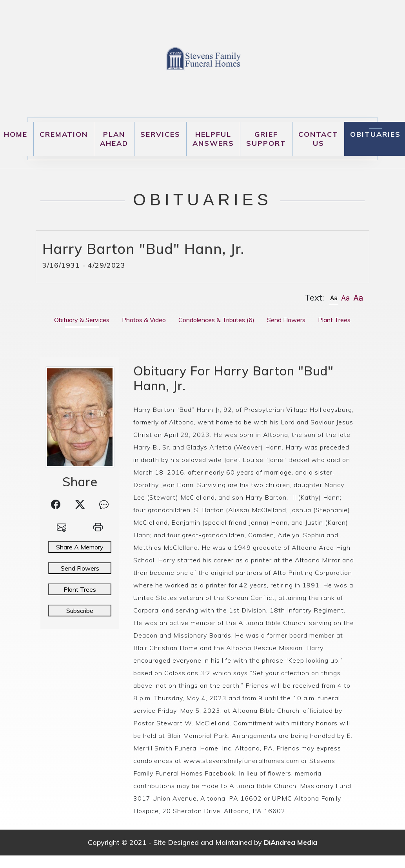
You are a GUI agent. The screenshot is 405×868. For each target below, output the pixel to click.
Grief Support (266, 139)
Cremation (64, 134)
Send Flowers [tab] (286, 320)
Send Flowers (80, 568)
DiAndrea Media (291, 842)
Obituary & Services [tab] (82, 320)
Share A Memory (80, 547)
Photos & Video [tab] (144, 320)
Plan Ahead (114, 139)
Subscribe (80, 611)
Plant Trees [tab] (334, 320)
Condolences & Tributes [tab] (216, 320)
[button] (334, 298)
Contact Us (318, 139)
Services (160, 134)
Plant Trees (80, 589)
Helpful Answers (213, 139)
